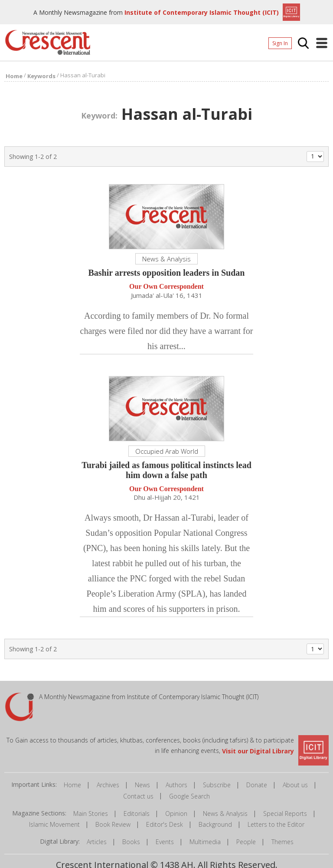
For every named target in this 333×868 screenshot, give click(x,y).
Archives (108, 785)
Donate (257, 785)
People (246, 842)
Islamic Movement (54, 824)
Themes (282, 842)
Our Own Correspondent (166, 287)
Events (165, 842)
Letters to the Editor (276, 824)
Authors (176, 785)
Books (131, 842)
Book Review (113, 824)
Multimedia (205, 842)
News (142, 785)
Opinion (176, 814)
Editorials (137, 814)
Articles (97, 842)
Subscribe (217, 785)
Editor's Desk (165, 824)
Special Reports (285, 814)
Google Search (189, 796)
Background (215, 824)
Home (72, 785)
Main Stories (91, 814)
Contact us (138, 796)
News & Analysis (225, 814)
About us (295, 785)
